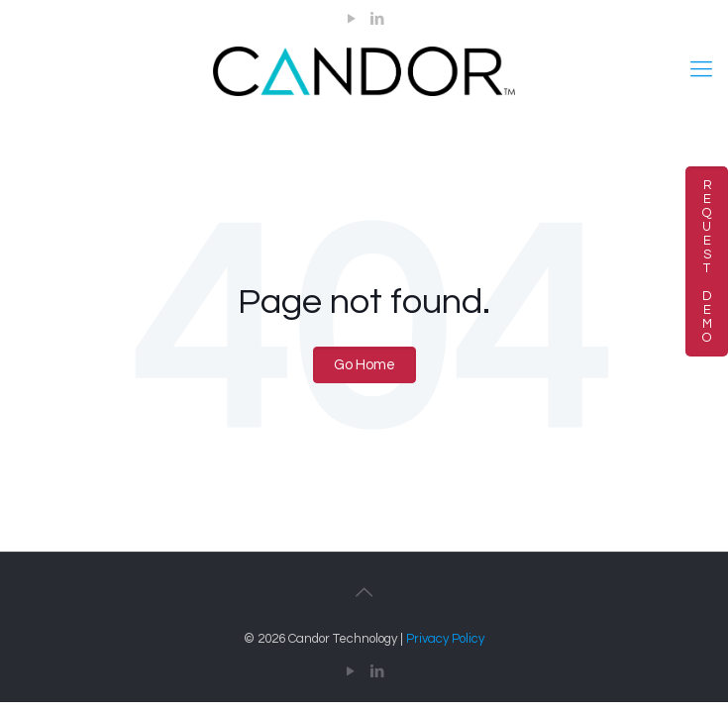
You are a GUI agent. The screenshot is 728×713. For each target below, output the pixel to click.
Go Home (364, 365)
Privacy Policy (445, 639)
